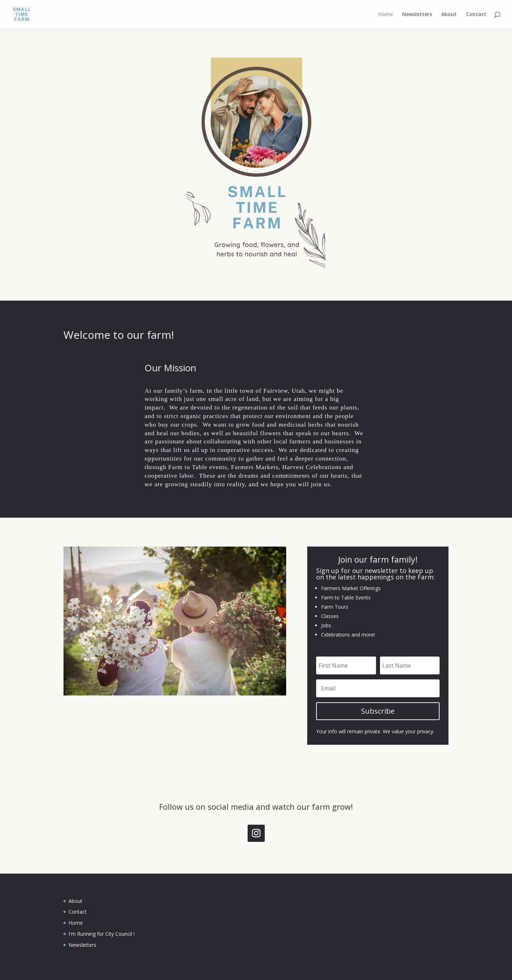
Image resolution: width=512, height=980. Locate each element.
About (449, 15)
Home (386, 15)
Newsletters (417, 15)
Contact (476, 15)
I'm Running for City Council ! (102, 934)
